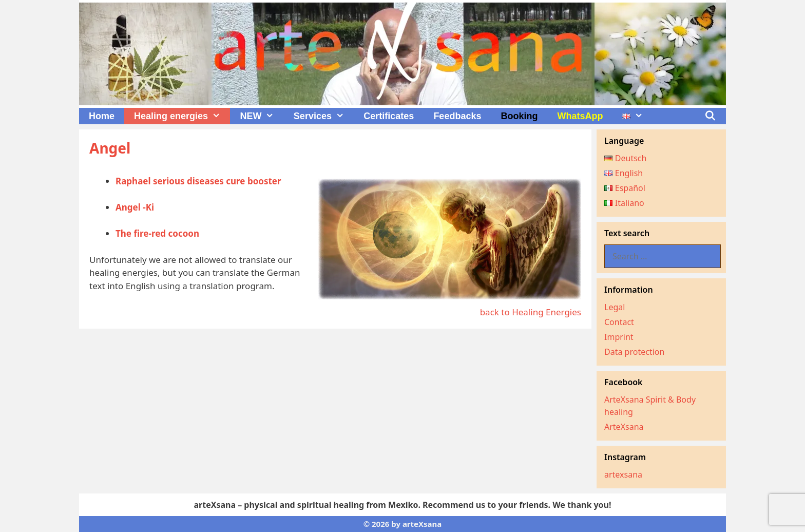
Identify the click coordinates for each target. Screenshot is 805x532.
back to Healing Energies (531, 312)
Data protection (634, 352)
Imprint (619, 337)
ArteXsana (624, 427)
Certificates (389, 116)
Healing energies (182, 116)
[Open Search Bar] (710, 116)
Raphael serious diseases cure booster (198, 181)
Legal (615, 307)
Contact (619, 322)
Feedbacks (457, 116)
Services (324, 116)
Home (102, 116)
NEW (262, 116)
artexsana (623, 474)
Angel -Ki (135, 207)
